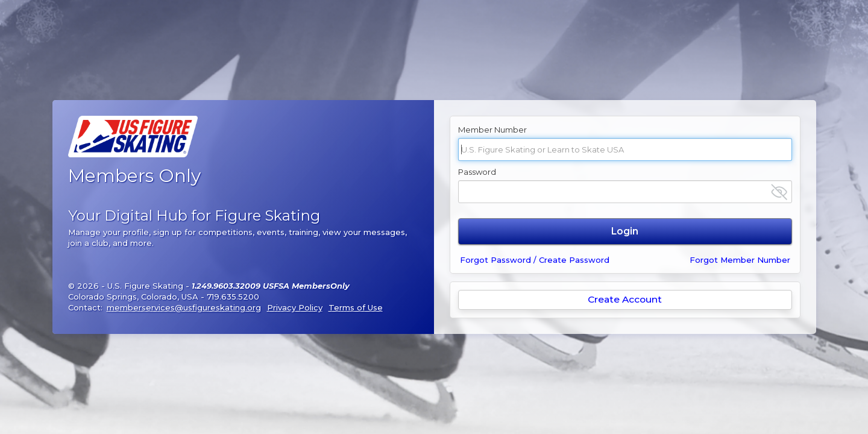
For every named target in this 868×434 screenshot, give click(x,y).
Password (477, 172)
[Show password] (779, 192)
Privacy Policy (295, 307)
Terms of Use (356, 307)
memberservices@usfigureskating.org (184, 307)
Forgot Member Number (740, 260)
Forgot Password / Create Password (535, 260)
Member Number (492, 130)
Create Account (625, 299)
